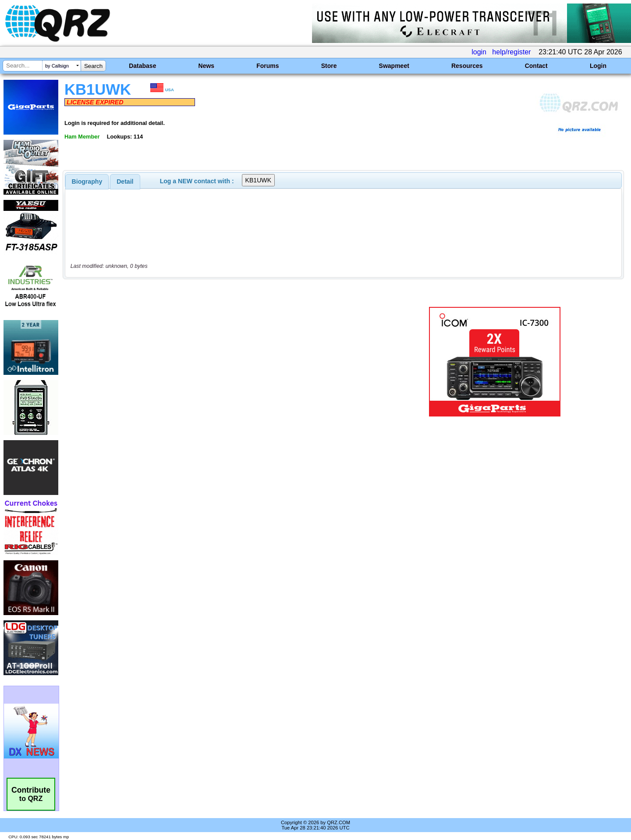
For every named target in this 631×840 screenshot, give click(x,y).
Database (142, 66)
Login (598, 66)
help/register (511, 52)
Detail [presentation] (125, 182)
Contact (536, 66)
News (207, 66)
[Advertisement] (221, 362)
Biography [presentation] (87, 182)
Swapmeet (394, 66)
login (479, 52)
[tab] (87, 182)
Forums (268, 66)
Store (329, 66)
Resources (467, 66)
